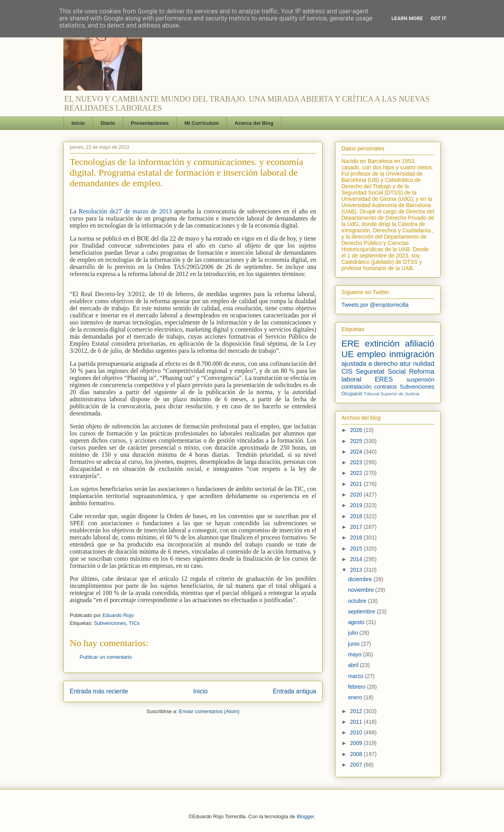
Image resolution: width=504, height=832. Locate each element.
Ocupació (352, 394)
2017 (357, 527)
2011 (357, 722)
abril (354, 665)
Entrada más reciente (99, 691)
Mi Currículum (201, 123)
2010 (357, 732)
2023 (357, 462)
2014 (357, 559)
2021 (357, 484)
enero (356, 697)
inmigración (412, 354)
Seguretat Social (381, 372)
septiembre (362, 611)
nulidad (424, 364)
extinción (382, 344)
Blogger (305, 816)
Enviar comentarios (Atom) (209, 711)
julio (354, 633)
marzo (357, 676)
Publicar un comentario (106, 657)
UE (347, 354)
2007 (357, 765)
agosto (357, 622)
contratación (356, 387)
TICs (134, 623)
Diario (108, 123)
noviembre (362, 590)
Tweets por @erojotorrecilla (375, 305)
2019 (357, 505)
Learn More (407, 18)
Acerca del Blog (254, 123)
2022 (357, 473)
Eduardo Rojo (118, 615)
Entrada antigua (295, 691)
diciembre (361, 579)
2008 (357, 754)
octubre (358, 601)
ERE (350, 344)
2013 (357, 570)
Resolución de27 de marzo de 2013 (126, 211)
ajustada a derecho (370, 364)
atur (405, 364)
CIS (347, 372)
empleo (372, 354)
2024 (357, 452)
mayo (356, 654)
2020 (357, 495)
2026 (357, 430)
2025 (357, 441)
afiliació (420, 344)
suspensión (420, 380)
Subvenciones (110, 623)
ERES (384, 379)
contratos (385, 387)
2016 (357, 537)
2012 (357, 711)
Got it (439, 18)
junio (355, 644)
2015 (357, 548)
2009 (357, 743)
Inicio (78, 123)
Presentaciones (150, 123)
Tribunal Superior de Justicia (392, 394)
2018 (357, 516)
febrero (358, 687)
